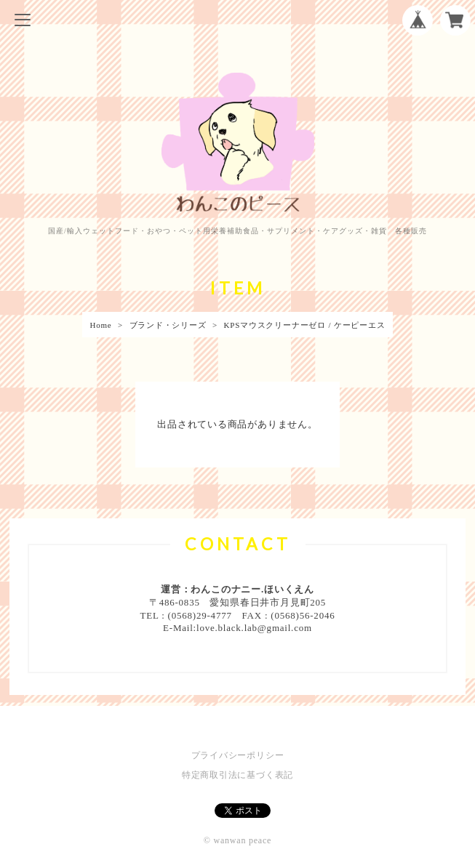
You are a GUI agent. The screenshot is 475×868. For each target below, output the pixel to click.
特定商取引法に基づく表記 (237, 775)
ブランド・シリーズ (168, 325)
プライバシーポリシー (238, 755)
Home (100, 325)
